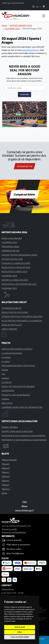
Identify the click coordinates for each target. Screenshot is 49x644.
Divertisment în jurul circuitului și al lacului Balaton (24, 440)
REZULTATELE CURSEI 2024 (14, 272)
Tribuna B (6, 468)
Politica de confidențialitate (14, 532)
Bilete (24, 506)
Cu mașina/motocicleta (12, 353)
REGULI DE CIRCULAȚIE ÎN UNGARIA (18, 386)
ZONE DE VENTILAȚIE (12, 325)
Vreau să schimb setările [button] (20, 637)
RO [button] (38, 7)
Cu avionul (6, 357)
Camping (5, 399)
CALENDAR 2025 (9, 288)
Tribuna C (6, 472)
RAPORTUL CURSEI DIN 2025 (15, 280)
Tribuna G (6, 489)
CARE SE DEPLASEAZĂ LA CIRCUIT (17, 349)
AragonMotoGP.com (30, 50)
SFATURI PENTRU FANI (12, 259)
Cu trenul (6, 361)
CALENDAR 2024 (9, 276)
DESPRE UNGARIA (10, 427)
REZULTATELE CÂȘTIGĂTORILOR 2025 (19, 284)
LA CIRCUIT (7, 382)
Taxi (3, 374)
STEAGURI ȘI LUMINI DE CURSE (16, 263)
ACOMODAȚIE (8, 391)
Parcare (5, 370)
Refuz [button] (20, 632)
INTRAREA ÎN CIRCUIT (12, 308)
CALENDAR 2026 (12, 29)
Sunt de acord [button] (20, 627)
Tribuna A (5, 464)
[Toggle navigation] (44, 16)
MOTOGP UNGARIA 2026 (21, 25)
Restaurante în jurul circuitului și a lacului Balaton (23, 435)
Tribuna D (6, 476)
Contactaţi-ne (24, 166)
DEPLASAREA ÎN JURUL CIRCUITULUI (18, 366)
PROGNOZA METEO (10, 251)
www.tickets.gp (24, 510)
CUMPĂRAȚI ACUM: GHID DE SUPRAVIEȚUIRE (22, 407)
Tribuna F (6, 485)
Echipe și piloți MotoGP (12, 238)
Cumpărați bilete (24, 194)
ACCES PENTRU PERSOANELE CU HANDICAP (22, 321)
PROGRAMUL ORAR (10, 247)
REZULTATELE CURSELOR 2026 (16, 267)
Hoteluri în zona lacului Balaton (16, 395)
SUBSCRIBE (24, 94)
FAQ (25, 502)
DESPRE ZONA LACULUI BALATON (17, 431)
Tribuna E (6, 481)
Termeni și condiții (9, 529)
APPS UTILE (7, 403)
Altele (4, 493)
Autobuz (5, 378)
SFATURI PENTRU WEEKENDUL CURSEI (19, 255)
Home (4, 25)
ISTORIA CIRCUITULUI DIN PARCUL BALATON (22, 316)
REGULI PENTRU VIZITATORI (15, 312)
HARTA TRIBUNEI (9, 329)
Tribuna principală (9, 460)
